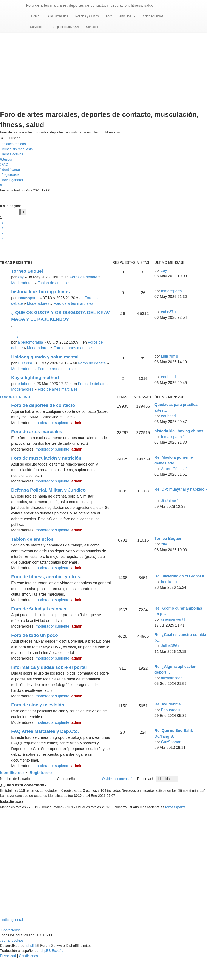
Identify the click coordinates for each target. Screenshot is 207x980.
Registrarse (41, 773)
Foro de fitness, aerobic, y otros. (46, 577)
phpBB (32, 946)
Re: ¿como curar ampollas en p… (178, 611)
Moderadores (22, 283)
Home (34, 16)
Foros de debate (83, 277)
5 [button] (3, 239)
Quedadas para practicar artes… (177, 407)
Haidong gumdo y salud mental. (46, 357)
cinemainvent (172, 619)
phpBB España (52, 951)
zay (21, 277)
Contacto (92, 27)
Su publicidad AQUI (65, 27)
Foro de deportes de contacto (43, 405)
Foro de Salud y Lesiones (39, 609)
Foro (109, 16)
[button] (2, 201)
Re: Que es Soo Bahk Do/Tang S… (174, 733)
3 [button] (3, 228)
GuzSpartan (171, 742)
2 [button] (3, 223)
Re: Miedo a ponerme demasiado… (174, 460)
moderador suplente (52, 423)
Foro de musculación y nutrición (46, 458)
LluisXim (25, 363)
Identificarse (12, 773)
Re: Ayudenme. (168, 704)
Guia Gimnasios (57, 16)
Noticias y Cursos (87, 16)
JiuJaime (168, 501)
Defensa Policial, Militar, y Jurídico (48, 490)
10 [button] (4, 249)
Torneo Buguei (27, 271)
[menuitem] (16, 149)
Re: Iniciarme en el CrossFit (179, 576)
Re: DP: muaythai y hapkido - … (181, 492)
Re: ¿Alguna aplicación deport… (175, 669)
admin (77, 423)
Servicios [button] (38, 27)
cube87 (167, 312)
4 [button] (3, 234)
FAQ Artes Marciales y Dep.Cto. (45, 731)
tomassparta (28, 298)
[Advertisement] (103, 67)
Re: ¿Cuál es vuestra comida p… (180, 637)
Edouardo (169, 710)
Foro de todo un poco (35, 635)
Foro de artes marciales (73, 303)
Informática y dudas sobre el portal (49, 667)
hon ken (168, 582)
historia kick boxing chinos (40, 292)
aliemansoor (171, 678)
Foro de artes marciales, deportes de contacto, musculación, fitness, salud (90, 5)
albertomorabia (30, 342)
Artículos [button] (127, 16)
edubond (25, 384)
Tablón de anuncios (54, 283)
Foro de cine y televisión (38, 705)
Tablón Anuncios (152, 16)
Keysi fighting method (35, 377)
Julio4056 (169, 646)
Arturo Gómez (173, 469)
